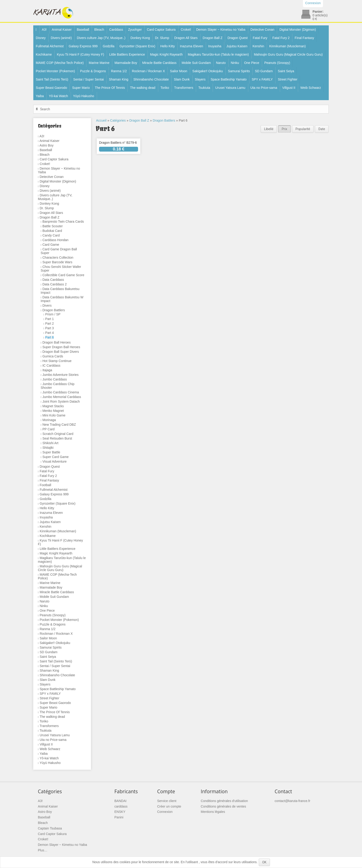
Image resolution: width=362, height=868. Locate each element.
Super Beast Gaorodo (51, 88)
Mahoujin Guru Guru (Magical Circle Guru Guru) (288, 54)
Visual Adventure (55, 461)
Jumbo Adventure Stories (60, 375)
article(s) (320, 15)
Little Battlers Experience (127, 54)
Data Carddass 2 (55, 284)
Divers (47, 305)
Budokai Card (52, 231)
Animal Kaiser (62, 30)
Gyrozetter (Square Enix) (137, 46)
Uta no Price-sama (264, 88)
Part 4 (50, 333)
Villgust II (289, 88)
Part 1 (50, 319)
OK (264, 862)
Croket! (186, 30)
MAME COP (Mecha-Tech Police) (60, 63)
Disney (41, 38)
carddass (121, 806)
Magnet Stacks (53, 406)
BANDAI (121, 801)
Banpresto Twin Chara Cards (63, 221)
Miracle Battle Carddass (159, 63)
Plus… (43, 850)
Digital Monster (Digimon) (298, 30)
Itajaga (47, 370)
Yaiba (40, 96)
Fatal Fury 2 (281, 38)
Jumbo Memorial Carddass (62, 397)
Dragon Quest (237, 38)
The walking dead (143, 88)
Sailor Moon (179, 71)
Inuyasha (215, 46)
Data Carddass (53, 280)
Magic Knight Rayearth (166, 54)
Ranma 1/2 (119, 71)
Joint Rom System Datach (61, 401)
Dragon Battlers (54, 310)
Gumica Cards (53, 356)
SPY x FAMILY (262, 79)
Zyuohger (135, 30)
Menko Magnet (53, 411)
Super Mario (81, 88)
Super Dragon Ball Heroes (61, 347)
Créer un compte (169, 806)
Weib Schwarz (311, 88)
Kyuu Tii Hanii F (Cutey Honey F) (80, 54)
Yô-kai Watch (59, 96)
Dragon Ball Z (213, 38)
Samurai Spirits (239, 71)
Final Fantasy (304, 38)
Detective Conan (262, 30)
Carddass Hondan (56, 240)
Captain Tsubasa (50, 828)
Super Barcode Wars (57, 262)
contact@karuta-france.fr (293, 801)
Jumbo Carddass (55, 379)
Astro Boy (47, 145)
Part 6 (50, 337)
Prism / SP (53, 314)
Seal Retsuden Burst (57, 438)
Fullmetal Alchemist (50, 46)
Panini (119, 817)
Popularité (303, 129)
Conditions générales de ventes (223, 806)
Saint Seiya (286, 71)
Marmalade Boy (126, 63)
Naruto (221, 63)
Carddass (116, 30)
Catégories (118, 120)
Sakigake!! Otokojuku (208, 71)
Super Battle (51, 452)
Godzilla (109, 46)
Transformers (184, 88)
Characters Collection (58, 257)
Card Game (51, 245)
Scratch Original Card (58, 434)
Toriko (165, 88)
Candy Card (51, 235)
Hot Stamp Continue (57, 361)
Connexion (165, 812)
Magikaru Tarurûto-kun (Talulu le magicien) (218, 54)
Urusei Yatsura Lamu (230, 88)
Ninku (235, 63)
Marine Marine (99, 63)
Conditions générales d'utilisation (224, 801)
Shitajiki (48, 448)
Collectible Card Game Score (63, 275)
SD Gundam (264, 71)
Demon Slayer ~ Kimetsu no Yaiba (221, 30)
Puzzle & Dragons (93, 71)
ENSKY (120, 812)
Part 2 (50, 323)
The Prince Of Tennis (110, 88)
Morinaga (49, 420)
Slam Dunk (182, 79)
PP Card (49, 429)
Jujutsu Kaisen (237, 46)
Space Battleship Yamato (229, 79)
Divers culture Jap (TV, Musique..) (101, 38)
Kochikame (44, 54)
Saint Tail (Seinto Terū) (52, 79)
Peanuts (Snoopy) (277, 63)
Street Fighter (288, 79)
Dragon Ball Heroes (57, 342)
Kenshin (258, 46)
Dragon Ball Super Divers (61, 352)
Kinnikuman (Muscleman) (287, 46)
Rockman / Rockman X (148, 71)
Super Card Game (56, 457)
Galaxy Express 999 (83, 46)
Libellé (269, 129)
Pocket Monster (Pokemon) (55, 71)
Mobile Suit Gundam (196, 63)
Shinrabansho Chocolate (151, 79)
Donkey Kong (140, 38)
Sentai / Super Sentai (88, 79)
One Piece (252, 63)
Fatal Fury (260, 38)
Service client (167, 801)
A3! (44, 30)
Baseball (83, 30)
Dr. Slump (162, 38)
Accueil (101, 120)
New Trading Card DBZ (59, 425)
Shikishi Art (50, 443)
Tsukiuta (204, 88)
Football (45, 485)
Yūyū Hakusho (84, 96)
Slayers (200, 79)
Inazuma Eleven (191, 46)
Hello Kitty (167, 46)
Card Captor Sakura (161, 30)
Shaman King (119, 79)
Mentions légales (213, 812)
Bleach (99, 30)
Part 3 (50, 328)
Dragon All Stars (186, 38)
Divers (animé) (61, 38)
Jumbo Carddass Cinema (61, 392)
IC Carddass (51, 365)
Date (322, 129)
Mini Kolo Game (54, 415)
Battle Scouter (53, 226)
